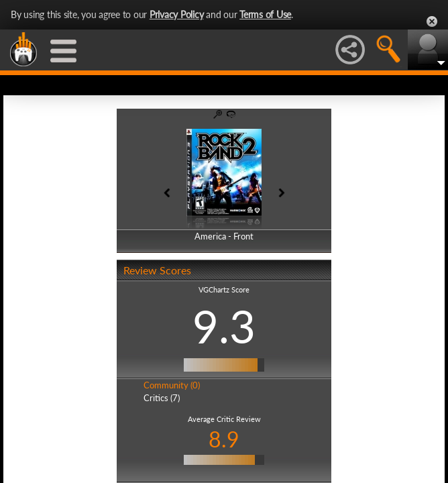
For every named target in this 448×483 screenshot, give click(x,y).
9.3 (224, 326)
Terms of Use (265, 14)
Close (432, 21)
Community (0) (172, 385)
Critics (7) (162, 398)
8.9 (224, 439)
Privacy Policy (177, 14)
